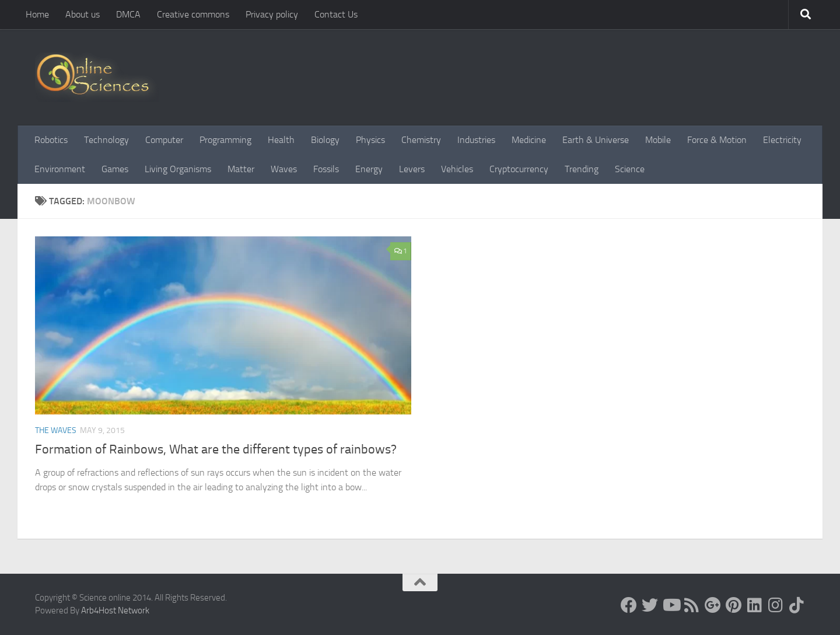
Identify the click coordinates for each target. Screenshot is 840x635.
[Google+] (713, 605)
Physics (370, 140)
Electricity (782, 140)
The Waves (56, 430)
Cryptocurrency (519, 169)
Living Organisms (178, 169)
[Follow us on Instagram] (776, 605)
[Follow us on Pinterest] (734, 605)
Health (281, 140)
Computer (164, 140)
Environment (60, 169)
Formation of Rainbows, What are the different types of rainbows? (216, 449)
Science (630, 169)
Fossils (326, 169)
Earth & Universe (596, 140)
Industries (476, 140)
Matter (241, 169)
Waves (284, 169)
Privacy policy (272, 14)
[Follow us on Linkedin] (755, 605)
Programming (225, 140)
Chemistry (421, 140)
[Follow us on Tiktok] (797, 605)
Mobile (658, 140)
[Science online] (629, 605)
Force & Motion (717, 140)
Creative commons (193, 14)
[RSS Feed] (692, 605)
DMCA (128, 14)
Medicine (529, 140)
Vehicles (457, 169)
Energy (369, 169)
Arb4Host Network (115, 610)
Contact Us (336, 14)
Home (37, 14)
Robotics (51, 140)
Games (115, 169)
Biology (325, 140)
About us (83, 14)
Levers (412, 169)
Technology (106, 140)
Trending (582, 169)
